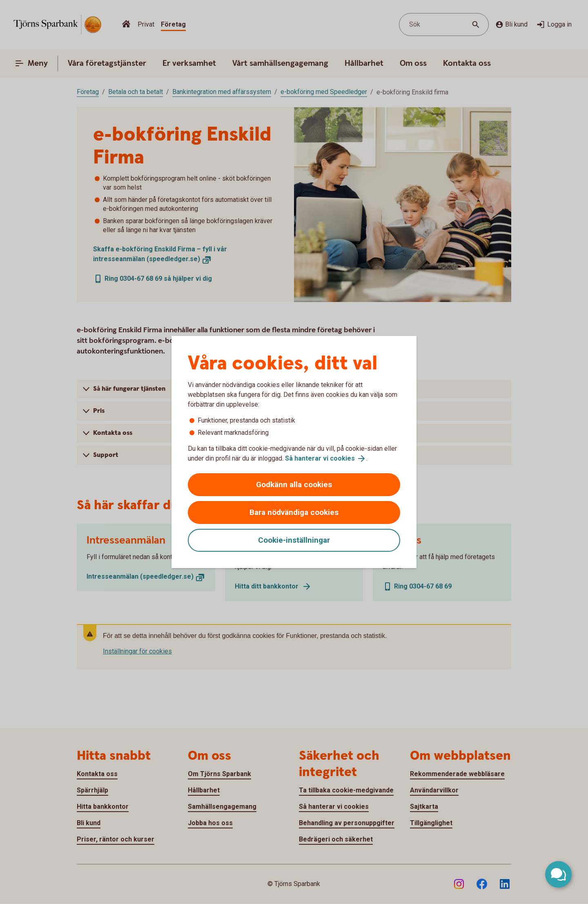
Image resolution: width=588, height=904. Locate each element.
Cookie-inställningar (294, 540)
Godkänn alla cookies (294, 484)
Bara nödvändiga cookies (294, 512)
